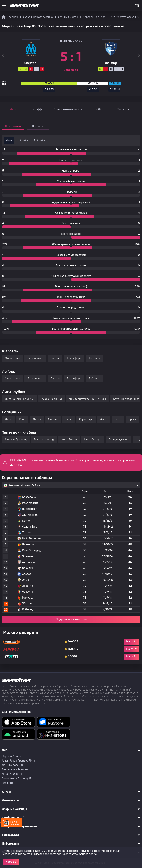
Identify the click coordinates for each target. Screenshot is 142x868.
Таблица (125, 109)
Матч (13, 109)
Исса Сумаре (93, 440)
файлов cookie (88, 854)
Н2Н (100, 109)
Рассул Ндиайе (118, 440)
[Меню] (4, 6)
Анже (104, 419)
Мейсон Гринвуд (16, 440)
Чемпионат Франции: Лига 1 (87, 399)
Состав (55, 358)
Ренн (22, 419)
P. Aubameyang (44, 440)
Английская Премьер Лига (18, 761)
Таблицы (95, 358)
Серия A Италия (12, 756)
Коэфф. (39, 109)
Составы (39, 126)
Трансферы (74, 358)
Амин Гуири (69, 440)
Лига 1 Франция (12, 774)
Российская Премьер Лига (18, 779)
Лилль (37, 419)
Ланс (69, 419)
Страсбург (86, 419)
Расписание (35, 358)
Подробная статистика (71, 619)
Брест (132, 419)
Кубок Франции (52, 399)
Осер (118, 419)
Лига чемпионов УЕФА (20, 399)
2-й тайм (40, 140)
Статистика (13, 126)
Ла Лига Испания (13, 765)
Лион (8, 419)
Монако (53, 419)
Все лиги (7, 783)
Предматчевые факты (69, 109)
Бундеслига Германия (16, 770)
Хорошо (11, 862)
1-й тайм (23, 140)
